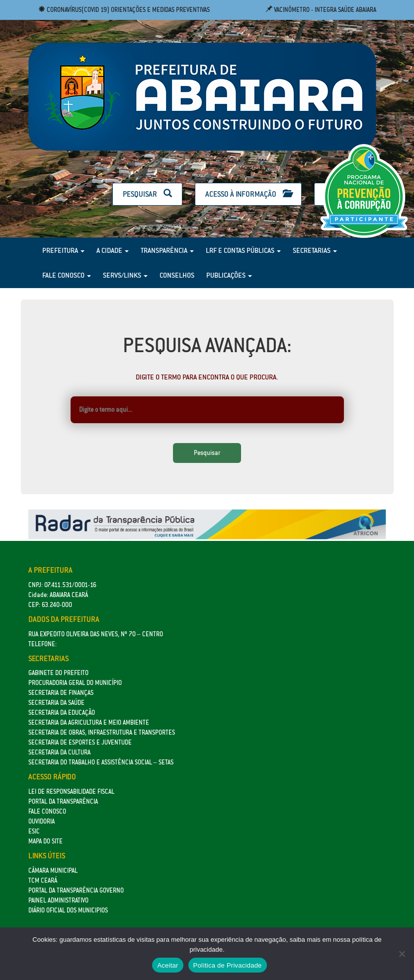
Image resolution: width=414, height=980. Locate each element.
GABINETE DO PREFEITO (58, 673)
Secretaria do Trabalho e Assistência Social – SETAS (101, 762)
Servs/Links (125, 275)
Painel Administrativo (58, 900)
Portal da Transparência (63, 801)
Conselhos (177, 275)
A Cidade (113, 250)
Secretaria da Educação (62, 713)
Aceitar (167, 965)
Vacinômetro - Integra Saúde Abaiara (321, 10)
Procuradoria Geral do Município (75, 683)
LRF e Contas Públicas (243, 250)
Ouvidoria (41, 821)
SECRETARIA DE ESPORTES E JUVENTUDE (80, 742)
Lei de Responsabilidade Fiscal (71, 792)
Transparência (167, 250)
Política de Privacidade (228, 965)
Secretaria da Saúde (56, 703)
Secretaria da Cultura (59, 752)
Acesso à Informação (248, 194)
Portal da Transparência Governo (76, 890)
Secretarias (315, 250)
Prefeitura (63, 250)
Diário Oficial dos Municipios (68, 910)
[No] (402, 954)
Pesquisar (147, 194)
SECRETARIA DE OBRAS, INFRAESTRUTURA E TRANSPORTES (102, 732)
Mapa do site (45, 841)
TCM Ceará (43, 880)
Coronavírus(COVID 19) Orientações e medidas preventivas (124, 10)
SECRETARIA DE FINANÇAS (61, 693)
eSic (34, 831)
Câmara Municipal (53, 870)
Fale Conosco (67, 275)
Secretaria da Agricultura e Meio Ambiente (89, 722)
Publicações (229, 275)
